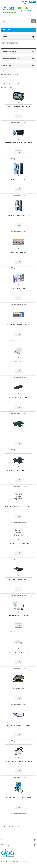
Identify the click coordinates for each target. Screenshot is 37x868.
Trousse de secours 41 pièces (18, 288)
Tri (2, 71)
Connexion (32, 2)
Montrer (4, 74)
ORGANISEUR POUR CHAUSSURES (19, 216)
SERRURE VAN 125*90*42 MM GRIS (18, 616)
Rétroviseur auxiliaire (18, 689)
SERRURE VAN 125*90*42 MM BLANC (18, 652)
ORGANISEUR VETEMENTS (19, 179)
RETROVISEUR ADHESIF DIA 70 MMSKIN (18, 725)
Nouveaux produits (11, 58)
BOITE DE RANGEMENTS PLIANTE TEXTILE (18, 143)
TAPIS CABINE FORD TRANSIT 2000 (18, 543)
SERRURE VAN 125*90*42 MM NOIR (18, 580)
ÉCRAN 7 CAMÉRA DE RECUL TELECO (19, 107)
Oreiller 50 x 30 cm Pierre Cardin (19, 361)
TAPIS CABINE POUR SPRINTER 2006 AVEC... (18, 507)
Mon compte (6, 845)
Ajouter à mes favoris (19, 122)
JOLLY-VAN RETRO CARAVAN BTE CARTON (18, 761)
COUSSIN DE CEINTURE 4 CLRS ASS (18, 325)
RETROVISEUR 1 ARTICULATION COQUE (18, 798)
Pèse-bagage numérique (18, 252)
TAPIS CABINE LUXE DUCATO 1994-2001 (18, 470)
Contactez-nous (24, 3)
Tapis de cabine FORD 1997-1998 (19, 434)
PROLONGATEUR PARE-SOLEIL (18, 398)
